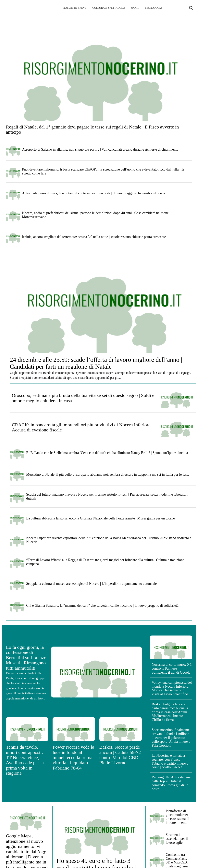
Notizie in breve (75, 8)
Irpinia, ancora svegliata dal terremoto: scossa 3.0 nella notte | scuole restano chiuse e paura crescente (94, 237)
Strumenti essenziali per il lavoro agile (177, 839)
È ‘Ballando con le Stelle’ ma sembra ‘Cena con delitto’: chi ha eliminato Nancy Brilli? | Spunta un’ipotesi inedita (107, 453)
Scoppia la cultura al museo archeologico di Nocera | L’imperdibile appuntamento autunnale (91, 584)
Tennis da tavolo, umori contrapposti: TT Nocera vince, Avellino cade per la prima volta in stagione (25, 760)
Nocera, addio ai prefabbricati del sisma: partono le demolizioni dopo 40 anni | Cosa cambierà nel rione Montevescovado (95, 215)
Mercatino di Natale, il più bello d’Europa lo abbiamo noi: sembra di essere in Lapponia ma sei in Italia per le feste (108, 474)
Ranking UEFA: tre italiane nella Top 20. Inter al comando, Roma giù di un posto (171, 783)
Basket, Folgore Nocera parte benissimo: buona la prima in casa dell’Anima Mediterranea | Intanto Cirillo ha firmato (170, 712)
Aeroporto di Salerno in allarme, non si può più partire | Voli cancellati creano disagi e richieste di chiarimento (100, 149)
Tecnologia (154, 8)
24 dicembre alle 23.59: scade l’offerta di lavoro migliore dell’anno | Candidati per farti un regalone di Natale (96, 363)
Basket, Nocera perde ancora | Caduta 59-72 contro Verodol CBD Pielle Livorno (120, 755)
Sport (135, 8)
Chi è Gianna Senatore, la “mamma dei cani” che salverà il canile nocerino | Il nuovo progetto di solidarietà (102, 606)
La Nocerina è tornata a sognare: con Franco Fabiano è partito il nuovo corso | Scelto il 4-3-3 (170, 761)
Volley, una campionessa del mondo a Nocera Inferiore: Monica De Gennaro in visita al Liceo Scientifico (172, 688)
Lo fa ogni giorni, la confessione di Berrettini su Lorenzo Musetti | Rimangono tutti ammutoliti (26, 658)
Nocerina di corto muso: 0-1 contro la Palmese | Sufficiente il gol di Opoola (172, 668)
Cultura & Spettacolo (109, 8)
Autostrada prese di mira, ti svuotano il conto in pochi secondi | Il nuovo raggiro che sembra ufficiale (94, 193)
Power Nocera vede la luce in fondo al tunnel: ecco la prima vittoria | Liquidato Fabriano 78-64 (73, 757)
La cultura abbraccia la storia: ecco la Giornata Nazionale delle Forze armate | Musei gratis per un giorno (101, 518)
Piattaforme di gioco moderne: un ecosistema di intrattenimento (178, 817)
